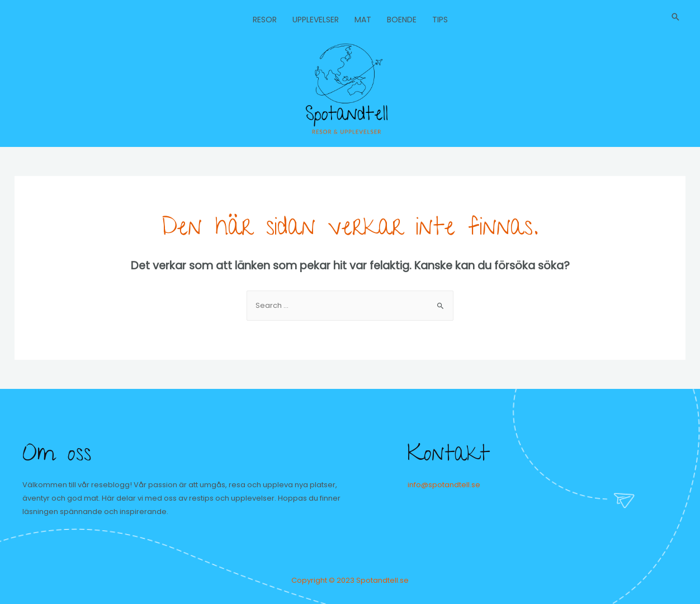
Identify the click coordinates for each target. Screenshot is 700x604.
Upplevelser (316, 20)
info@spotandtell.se (444, 485)
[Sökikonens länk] (675, 17)
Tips (440, 20)
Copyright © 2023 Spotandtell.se (350, 580)
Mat (363, 20)
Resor (265, 20)
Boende (402, 20)
